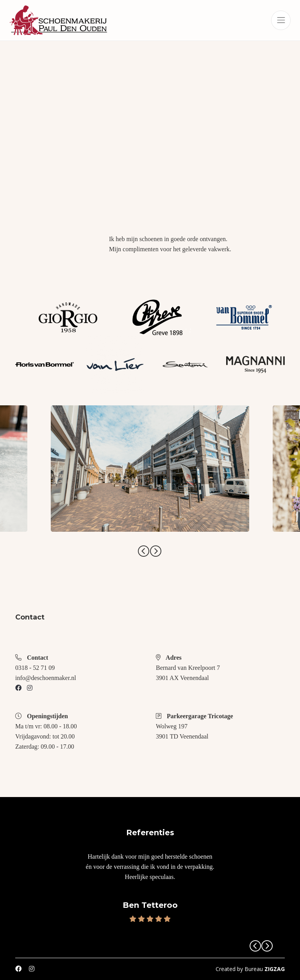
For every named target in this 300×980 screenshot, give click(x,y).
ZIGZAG (275, 969)
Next (156, 551)
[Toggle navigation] (281, 20)
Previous (144, 551)
